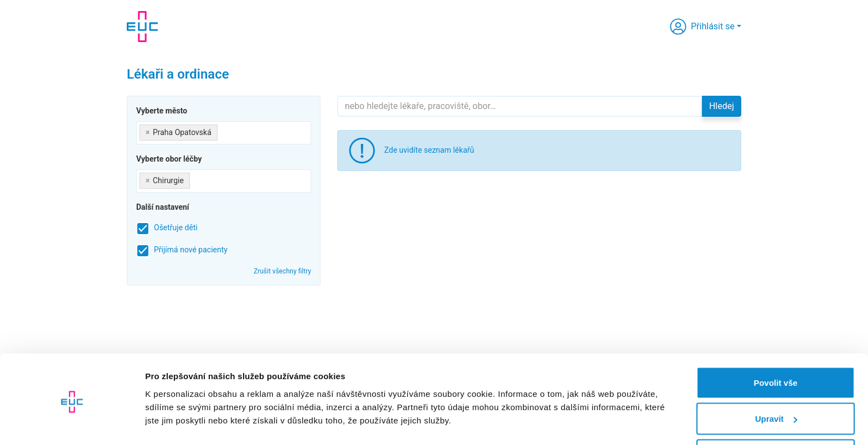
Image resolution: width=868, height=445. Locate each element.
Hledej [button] (722, 106)
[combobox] (224, 133)
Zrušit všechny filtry (282, 271)
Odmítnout (776, 415)
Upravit (776, 379)
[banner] (142, 27)
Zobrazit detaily (176, 411)
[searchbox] (223, 130)
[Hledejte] (520, 106)
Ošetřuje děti (176, 227)
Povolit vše (775, 343)
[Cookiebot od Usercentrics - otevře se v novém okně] (72, 423)
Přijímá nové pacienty (191, 250)
